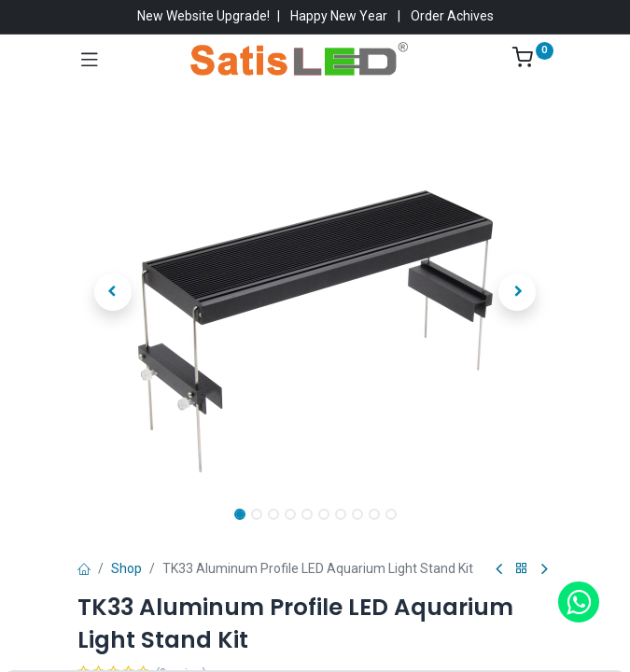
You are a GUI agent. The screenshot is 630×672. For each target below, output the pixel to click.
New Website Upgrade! (203, 16)
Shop (126, 568)
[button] (113, 292)
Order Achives (452, 16)
